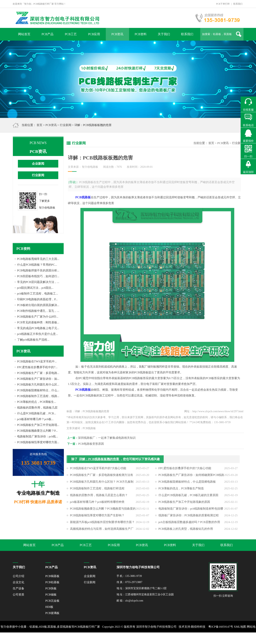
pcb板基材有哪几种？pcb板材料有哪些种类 (97, 504)
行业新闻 (66, 125)
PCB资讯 (117, 34)
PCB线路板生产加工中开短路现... (38, 425)
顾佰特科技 (198, 627)
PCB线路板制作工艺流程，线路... (38, 396)
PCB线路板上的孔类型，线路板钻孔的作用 (186, 531)
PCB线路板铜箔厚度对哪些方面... (38, 442)
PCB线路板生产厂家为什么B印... (38, 317)
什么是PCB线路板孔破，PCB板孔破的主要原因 (188, 497)
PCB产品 (48, 34)
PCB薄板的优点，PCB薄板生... (37, 402)
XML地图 (240, 627)
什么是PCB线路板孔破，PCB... (37, 413)
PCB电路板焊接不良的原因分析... (38, 270)
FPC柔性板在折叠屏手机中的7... (37, 367)
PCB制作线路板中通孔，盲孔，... (38, 311)
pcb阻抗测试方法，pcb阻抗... (35, 288)
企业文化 (18, 582)
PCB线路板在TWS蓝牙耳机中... (37, 361)
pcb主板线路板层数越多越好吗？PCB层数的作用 (189, 524)
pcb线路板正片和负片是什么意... (38, 334)
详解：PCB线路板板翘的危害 (99, 461)
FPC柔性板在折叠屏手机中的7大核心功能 (185, 470)
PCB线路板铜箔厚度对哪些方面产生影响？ (97, 518)
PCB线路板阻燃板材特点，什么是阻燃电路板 (187, 484)
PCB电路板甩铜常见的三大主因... (38, 259)
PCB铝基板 (52, 582)
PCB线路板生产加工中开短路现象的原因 (184, 504)
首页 (39, 125)
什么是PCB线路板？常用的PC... (37, 265)
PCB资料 (141, 34)
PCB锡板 (51, 595)
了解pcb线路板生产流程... (33, 340)
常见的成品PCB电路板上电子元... (38, 328)
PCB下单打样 (223, 4)
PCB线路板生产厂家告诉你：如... (38, 379)
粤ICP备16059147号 (221, 627)
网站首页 (24, 34)
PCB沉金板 (52, 601)
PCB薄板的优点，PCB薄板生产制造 (181, 491)
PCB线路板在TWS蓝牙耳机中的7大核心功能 (98, 470)
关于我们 (164, 34)
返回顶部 (248, 172)
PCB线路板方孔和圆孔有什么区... (38, 385)
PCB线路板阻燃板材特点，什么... (38, 390)
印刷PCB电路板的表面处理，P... (37, 299)
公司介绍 (18, 576)
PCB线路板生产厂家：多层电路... (38, 373)
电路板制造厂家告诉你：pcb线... (38, 436)
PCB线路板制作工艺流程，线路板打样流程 (97, 491)
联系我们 (238, 4)
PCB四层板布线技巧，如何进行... (38, 276)
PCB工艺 (71, 34)
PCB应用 (94, 34)
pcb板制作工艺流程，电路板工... (38, 294)
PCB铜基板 (52, 576)
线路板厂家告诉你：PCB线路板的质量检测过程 (189, 518)
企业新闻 (38, 164)
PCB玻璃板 (52, 613)
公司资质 (18, 595)
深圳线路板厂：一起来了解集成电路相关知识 (109, 438)
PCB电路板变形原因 (93, 444)
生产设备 (18, 588)
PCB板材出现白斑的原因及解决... (38, 305)
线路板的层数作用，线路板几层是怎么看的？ (99, 497)
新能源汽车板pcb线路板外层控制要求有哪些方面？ (102, 524)
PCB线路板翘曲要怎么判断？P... (37, 431)
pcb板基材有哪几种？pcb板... (35, 419)
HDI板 (49, 607)
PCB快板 (51, 588)
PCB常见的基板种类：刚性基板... (38, 322)
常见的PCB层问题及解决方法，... (38, 282)
